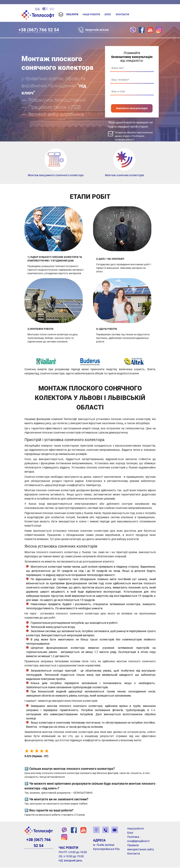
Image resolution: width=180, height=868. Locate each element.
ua (37, 9)
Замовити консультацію (132, 109)
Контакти (122, 14)
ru (52, 9)
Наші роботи (91, 14)
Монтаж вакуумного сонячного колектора (56, 176)
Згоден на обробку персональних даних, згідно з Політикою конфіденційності (134, 136)
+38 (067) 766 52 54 (39, 30)
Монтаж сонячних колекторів (124, 176)
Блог (108, 14)
